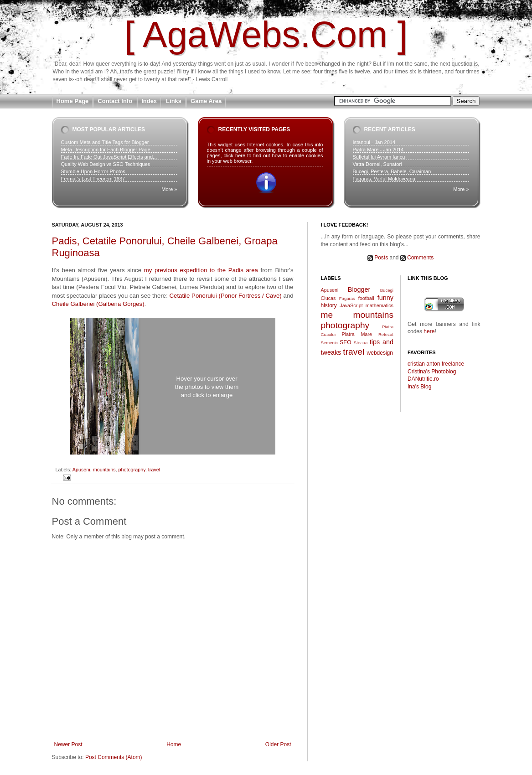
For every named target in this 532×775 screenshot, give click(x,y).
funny (385, 298)
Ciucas (328, 298)
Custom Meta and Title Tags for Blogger (105, 142)
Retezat (386, 334)
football (366, 298)
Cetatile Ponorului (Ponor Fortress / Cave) (226, 296)
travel (154, 470)
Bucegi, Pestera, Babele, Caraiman (392, 171)
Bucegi (387, 290)
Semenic (329, 343)
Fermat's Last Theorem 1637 (93, 179)
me (327, 315)
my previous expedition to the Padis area (201, 270)
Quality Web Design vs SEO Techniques (106, 164)
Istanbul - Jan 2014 (374, 142)
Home (174, 744)
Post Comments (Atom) (114, 757)
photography (132, 470)
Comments (420, 258)
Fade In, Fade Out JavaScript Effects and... (109, 157)
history (329, 305)
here (429, 331)
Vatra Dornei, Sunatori (377, 164)
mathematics (380, 305)
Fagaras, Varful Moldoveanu (384, 179)
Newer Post (68, 744)
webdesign (380, 353)
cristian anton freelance (436, 364)
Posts (381, 258)
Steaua (361, 343)
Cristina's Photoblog (432, 372)
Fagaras (347, 298)
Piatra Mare (357, 334)
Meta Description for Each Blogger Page (106, 150)
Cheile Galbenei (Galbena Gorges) (98, 304)
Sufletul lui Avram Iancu (379, 157)
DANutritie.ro (423, 379)
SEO (345, 342)
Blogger (359, 289)
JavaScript (351, 305)
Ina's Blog (419, 387)
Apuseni (81, 470)
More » (169, 189)
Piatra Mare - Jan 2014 (378, 150)
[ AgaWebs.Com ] (266, 34)
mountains (104, 470)
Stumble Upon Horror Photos (93, 171)
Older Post (278, 744)
